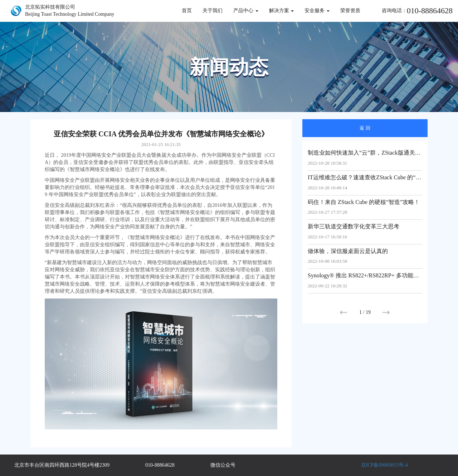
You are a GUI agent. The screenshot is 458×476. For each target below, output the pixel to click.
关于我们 (213, 11)
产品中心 (246, 11)
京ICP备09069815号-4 (384, 465)
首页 (187, 11)
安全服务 (317, 11)
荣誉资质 (350, 11)
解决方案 (282, 11)
